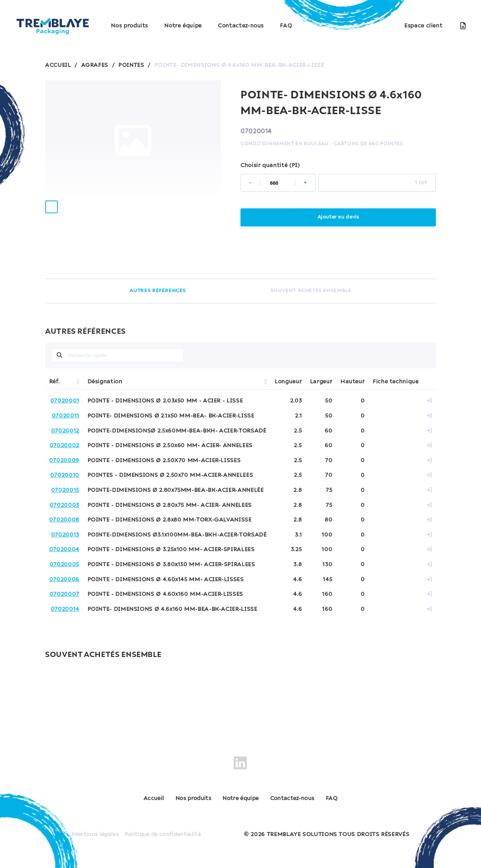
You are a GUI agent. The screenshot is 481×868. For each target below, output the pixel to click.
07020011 (66, 416)
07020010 (65, 475)
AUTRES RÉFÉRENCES (158, 291)
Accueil (131, 799)
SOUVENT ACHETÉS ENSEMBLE (311, 291)
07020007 (64, 594)
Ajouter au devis (338, 217)
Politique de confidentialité (164, 830)
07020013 (65, 535)
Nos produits (129, 26)
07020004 (64, 550)
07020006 (64, 580)
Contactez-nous (241, 26)
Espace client (423, 26)
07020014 (65, 609)
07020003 (64, 505)
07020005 (64, 565)
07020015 (65, 490)
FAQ (286, 26)
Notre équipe (183, 26)
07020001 (65, 401)
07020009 (64, 461)
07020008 (64, 520)
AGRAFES (95, 65)
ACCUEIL (58, 65)
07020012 (65, 431)
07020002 (64, 446)
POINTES (131, 65)
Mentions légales (94, 830)
